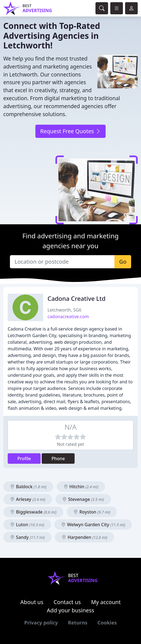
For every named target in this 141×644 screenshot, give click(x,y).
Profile (24, 459)
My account (106, 602)
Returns (78, 623)
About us (32, 602)
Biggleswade (33, 512)
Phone (58, 459)
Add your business (71, 610)
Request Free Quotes (70, 131)
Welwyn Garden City (93, 525)
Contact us (67, 602)
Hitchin (81, 487)
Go (123, 262)
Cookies (107, 623)
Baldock (28, 487)
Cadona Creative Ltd (76, 298)
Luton (27, 525)
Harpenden (84, 537)
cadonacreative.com (68, 316)
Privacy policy (41, 623)
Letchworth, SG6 (64, 310)
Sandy (27, 537)
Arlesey (28, 499)
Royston (92, 512)
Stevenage (83, 499)
